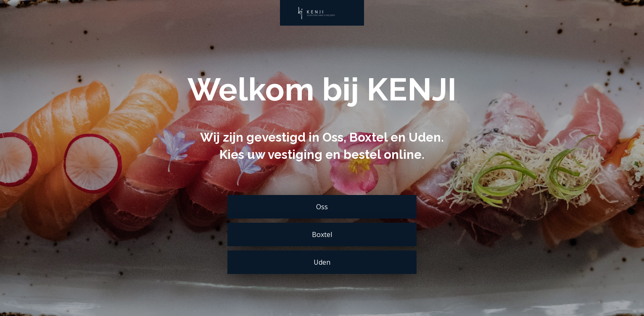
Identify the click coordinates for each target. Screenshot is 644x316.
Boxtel (322, 234)
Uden (322, 262)
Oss (322, 207)
